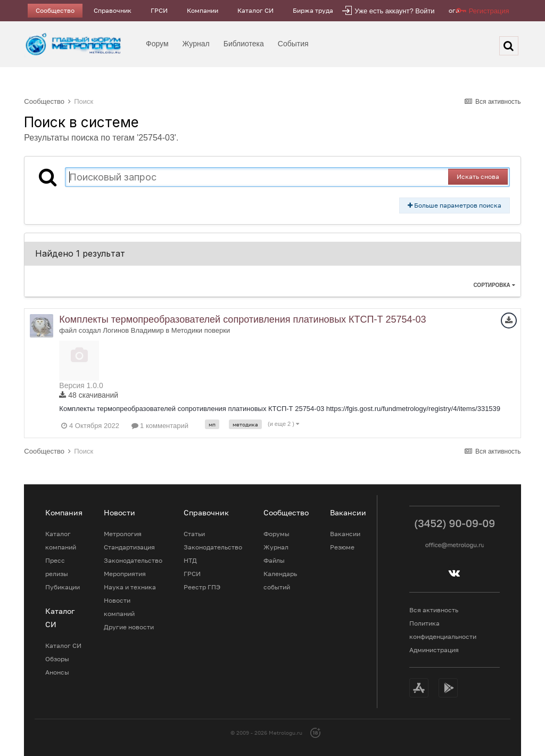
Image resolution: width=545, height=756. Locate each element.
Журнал (196, 44)
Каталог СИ (255, 10)
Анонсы (57, 672)
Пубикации (63, 587)
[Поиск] (509, 46)
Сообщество (55, 10)
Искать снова (478, 176)
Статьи (194, 534)
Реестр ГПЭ (202, 587)
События (293, 44)
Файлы (274, 560)
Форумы (276, 534)
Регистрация (489, 11)
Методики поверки (201, 330)
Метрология (123, 534)
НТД (190, 560)
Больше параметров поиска (455, 205)
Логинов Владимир (133, 330)
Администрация (434, 650)
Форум (157, 44)
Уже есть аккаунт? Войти (394, 11)
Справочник (113, 10)
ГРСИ (159, 10)
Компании (203, 10)
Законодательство (133, 560)
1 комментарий (160, 426)
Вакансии (345, 534)
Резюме (342, 547)
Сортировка (494, 285)
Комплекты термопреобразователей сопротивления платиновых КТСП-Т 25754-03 (242, 319)
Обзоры (57, 659)
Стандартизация (129, 547)
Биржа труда (313, 10)
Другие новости (129, 627)
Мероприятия (125, 574)
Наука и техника (130, 587)
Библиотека (244, 44)
